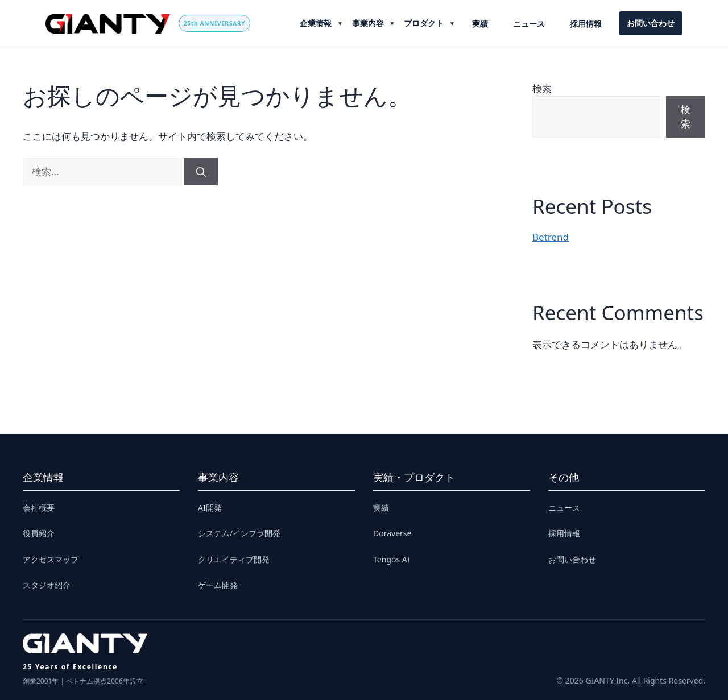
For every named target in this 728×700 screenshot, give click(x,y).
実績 (480, 24)
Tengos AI (391, 559)
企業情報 (317, 23)
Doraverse (392, 533)
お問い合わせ (651, 23)
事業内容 (369, 23)
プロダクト (425, 23)
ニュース (529, 24)
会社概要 (39, 508)
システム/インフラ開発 (239, 533)
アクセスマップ (51, 559)
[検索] (201, 172)
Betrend (551, 237)
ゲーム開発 (218, 585)
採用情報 (586, 24)
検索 (542, 88)
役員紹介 (39, 533)
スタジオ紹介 (47, 585)
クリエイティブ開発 (234, 559)
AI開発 (210, 508)
